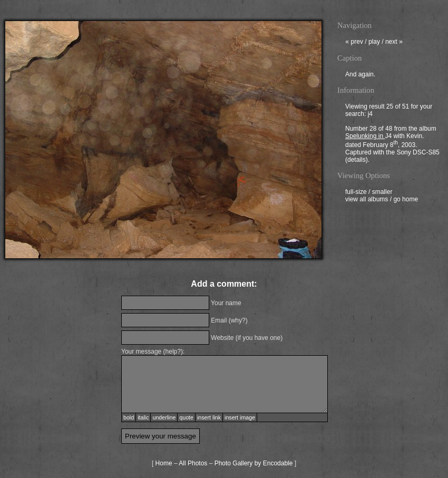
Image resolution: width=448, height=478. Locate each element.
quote (186, 417)
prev (354, 43)
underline (164, 417)
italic (143, 417)
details (357, 161)
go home (406, 200)
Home (164, 463)
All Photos (193, 463)
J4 (388, 137)
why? (238, 320)
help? (173, 352)
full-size (356, 193)
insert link (209, 417)
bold (129, 417)
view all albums (367, 200)
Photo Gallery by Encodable (254, 463)
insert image (240, 417)
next (394, 43)
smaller (382, 193)
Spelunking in (365, 137)
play (374, 43)
